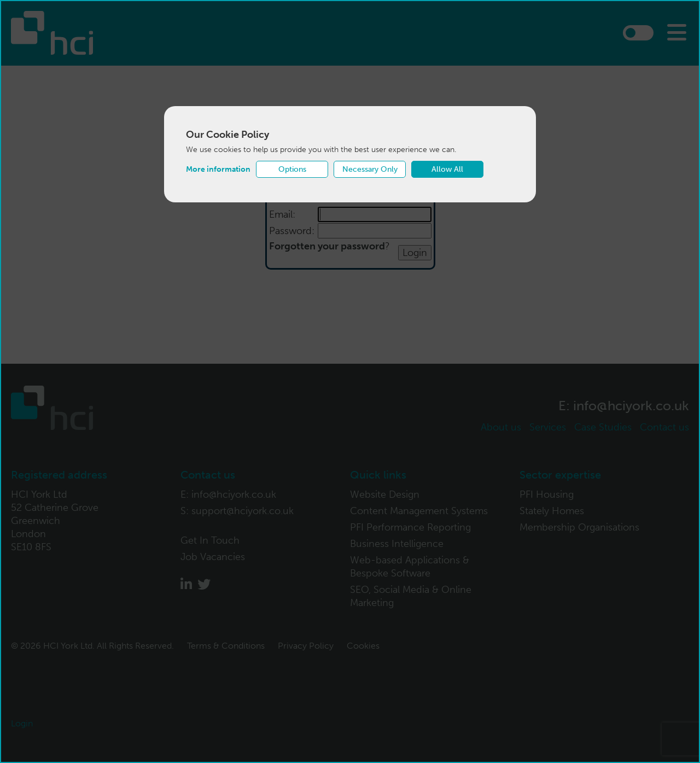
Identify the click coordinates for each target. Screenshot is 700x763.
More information (218, 169)
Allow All (447, 169)
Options (292, 169)
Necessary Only (370, 169)
